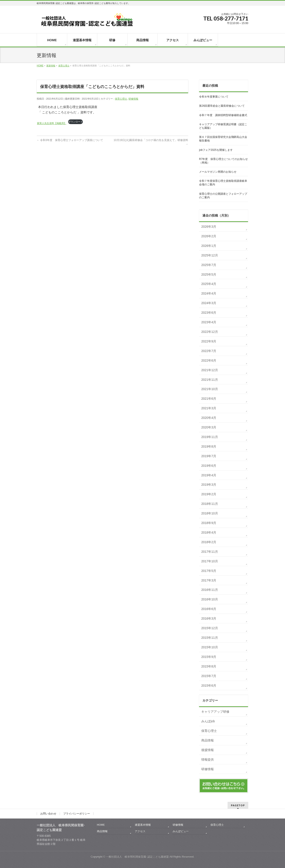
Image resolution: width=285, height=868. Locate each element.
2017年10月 (210, 561)
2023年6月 (209, 313)
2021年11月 (210, 380)
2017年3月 (209, 580)
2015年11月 (210, 638)
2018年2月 (209, 542)
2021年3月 (209, 408)
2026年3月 (209, 227)
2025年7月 (209, 265)
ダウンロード (75, 122)
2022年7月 (209, 351)
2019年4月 (209, 475)
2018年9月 (209, 523)
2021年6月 (209, 399)
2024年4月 (209, 293)
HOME (101, 825)
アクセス (140, 831)
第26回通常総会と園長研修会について (222, 106)
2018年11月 (210, 504)
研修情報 (133, 99)
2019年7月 (209, 456)
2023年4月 (209, 322)
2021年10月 (210, 389)
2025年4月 (209, 284)
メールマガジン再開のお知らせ (218, 172)
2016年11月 (210, 590)
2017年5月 (209, 571)
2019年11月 (210, 437)
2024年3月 (209, 303)
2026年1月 (209, 246)
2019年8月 (209, 446)
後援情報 (208, 750)
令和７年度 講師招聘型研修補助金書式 (223, 115)
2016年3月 (209, 618)
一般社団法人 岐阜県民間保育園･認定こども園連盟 (137, 857)
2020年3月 (209, 427)
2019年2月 (209, 494)
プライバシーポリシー (77, 814)
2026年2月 (209, 236)
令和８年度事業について (214, 97)
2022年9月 (209, 341)
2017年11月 (210, 552)
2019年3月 (209, 485)
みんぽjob (208, 721)
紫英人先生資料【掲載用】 (52, 123)
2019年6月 (209, 466)
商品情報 (208, 740)
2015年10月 (210, 647)
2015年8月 (209, 666)
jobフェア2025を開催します (216, 150)
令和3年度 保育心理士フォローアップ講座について (70, 140)
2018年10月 (210, 513)
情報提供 (208, 759)
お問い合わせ (48, 814)
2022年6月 (209, 360)
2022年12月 (210, 332)
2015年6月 (209, 686)
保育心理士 (121, 99)
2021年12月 (210, 370)
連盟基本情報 (143, 825)
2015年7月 (209, 676)
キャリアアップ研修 (215, 712)
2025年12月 (210, 255)
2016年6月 (209, 609)
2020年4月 (209, 418)
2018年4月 (209, 532)
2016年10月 (210, 599)
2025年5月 (209, 274)
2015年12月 (210, 628)
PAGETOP (238, 805)
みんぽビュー (181, 831)
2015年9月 (209, 657)
